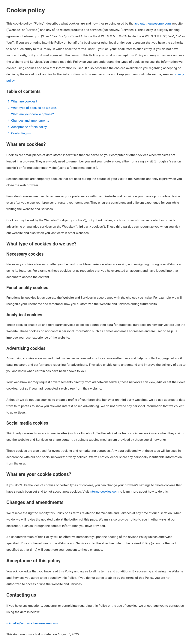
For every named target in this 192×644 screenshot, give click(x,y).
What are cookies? (24, 101)
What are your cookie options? (32, 114)
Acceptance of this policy (29, 127)
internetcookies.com (104, 491)
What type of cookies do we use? (34, 108)
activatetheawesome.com (153, 23)
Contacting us (21, 133)
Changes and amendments (30, 120)
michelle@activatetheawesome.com (32, 623)
